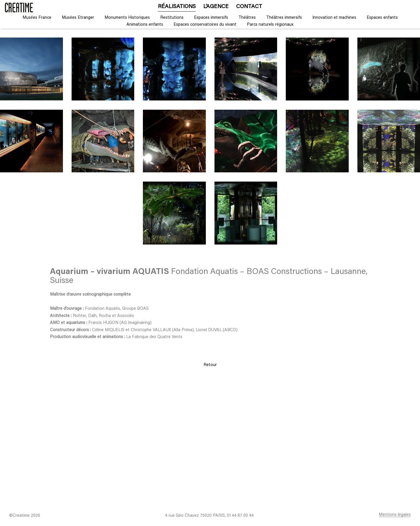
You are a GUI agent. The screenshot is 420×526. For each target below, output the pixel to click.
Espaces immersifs (211, 18)
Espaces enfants (382, 18)
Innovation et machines (334, 18)
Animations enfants (145, 25)
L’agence (216, 7)
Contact (249, 7)
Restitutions (172, 18)
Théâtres (247, 18)
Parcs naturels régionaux (270, 25)
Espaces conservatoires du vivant (205, 25)
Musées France (37, 18)
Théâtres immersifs (284, 18)
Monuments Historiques (127, 18)
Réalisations (177, 7)
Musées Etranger (78, 18)
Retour (210, 365)
